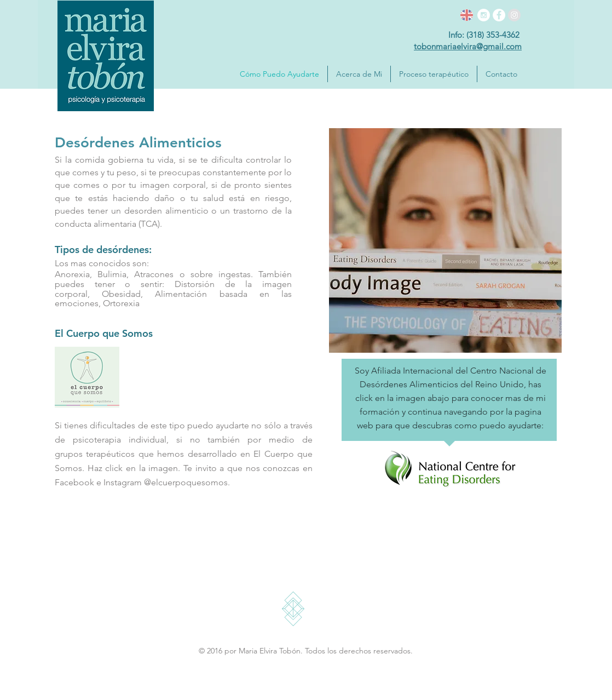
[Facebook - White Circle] (499, 15)
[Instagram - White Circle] (484, 15)
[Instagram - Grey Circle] (514, 15)
